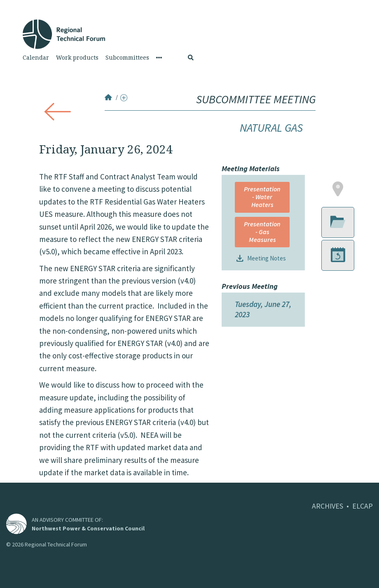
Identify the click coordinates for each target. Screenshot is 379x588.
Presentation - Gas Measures (262, 232)
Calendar (36, 58)
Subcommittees (127, 58)
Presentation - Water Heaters (262, 197)
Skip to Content (19, 5)
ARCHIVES (328, 506)
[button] (338, 189)
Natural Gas (271, 128)
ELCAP (363, 506)
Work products (77, 58)
